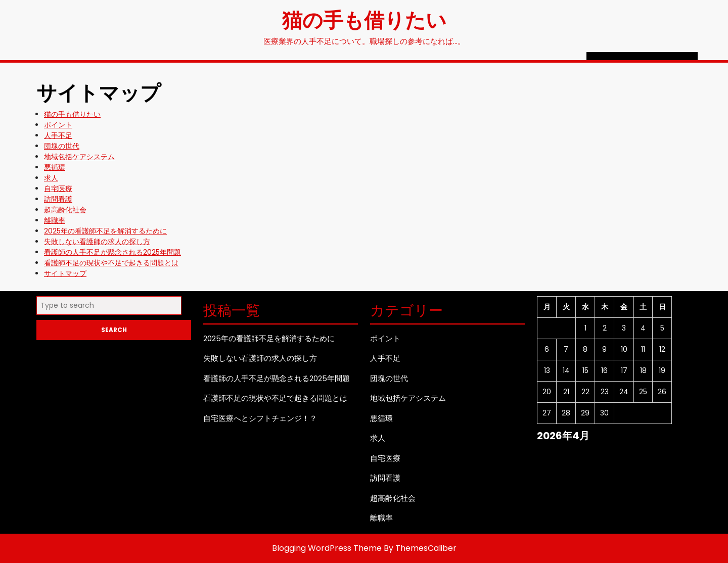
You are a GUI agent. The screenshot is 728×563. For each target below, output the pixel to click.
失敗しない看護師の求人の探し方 (97, 242)
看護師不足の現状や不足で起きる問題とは (111, 263)
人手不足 (58, 135)
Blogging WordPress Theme (327, 548)
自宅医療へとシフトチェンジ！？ (260, 418)
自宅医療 (58, 189)
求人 (51, 178)
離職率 (55, 220)
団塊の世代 (62, 146)
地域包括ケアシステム (79, 157)
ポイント (58, 125)
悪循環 (55, 167)
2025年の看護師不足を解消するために (105, 231)
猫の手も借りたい (364, 19)
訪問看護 (58, 199)
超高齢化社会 (65, 210)
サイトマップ (65, 273)
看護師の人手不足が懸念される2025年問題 (112, 252)
